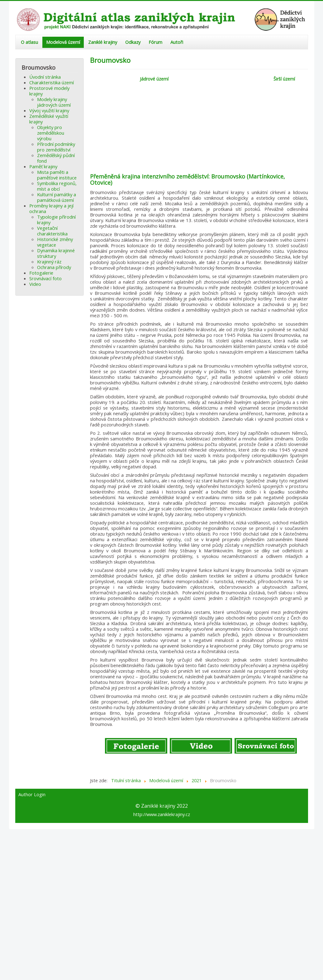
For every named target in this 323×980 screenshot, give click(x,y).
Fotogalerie (41, 273)
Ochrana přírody (54, 267)
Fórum (155, 42)
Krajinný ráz (49, 262)
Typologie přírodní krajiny (56, 220)
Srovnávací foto (45, 278)
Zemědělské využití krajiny (49, 119)
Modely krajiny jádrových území (54, 102)
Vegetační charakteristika (52, 231)
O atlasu (29, 42)
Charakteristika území (52, 82)
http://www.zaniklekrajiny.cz (162, 814)
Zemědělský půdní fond (56, 158)
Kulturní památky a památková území (57, 197)
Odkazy (133, 42)
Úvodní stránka (45, 77)
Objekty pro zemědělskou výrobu (51, 133)
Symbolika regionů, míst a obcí (57, 186)
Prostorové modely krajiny (49, 91)
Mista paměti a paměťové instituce (57, 175)
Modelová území (63, 42)
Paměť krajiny (43, 166)
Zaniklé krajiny (103, 42)
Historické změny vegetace (55, 242)
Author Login (32, 795)
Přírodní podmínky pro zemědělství (56, 147)
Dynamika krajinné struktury (56, 253)
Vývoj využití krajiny (49, 110)
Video (35, 284)
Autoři (177, 42)
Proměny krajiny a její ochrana (51, 208)
